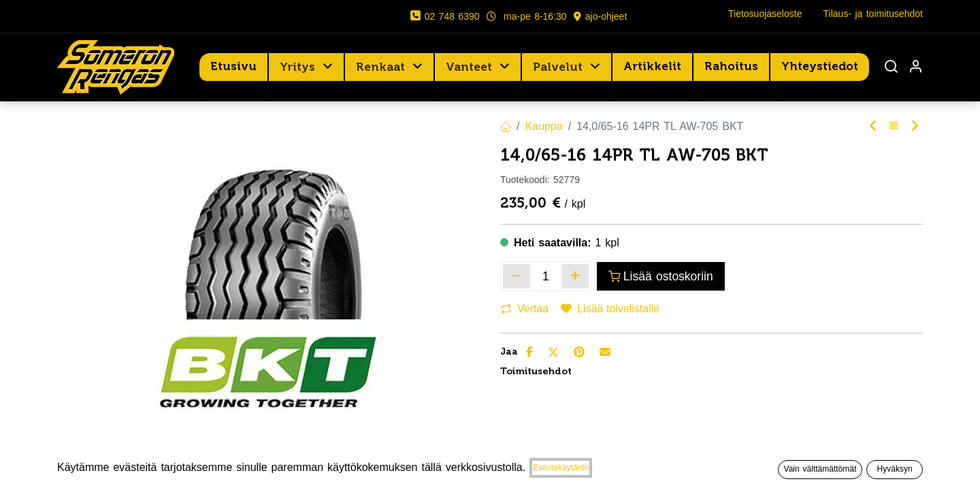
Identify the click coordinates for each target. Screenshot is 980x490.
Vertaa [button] (525, 309)
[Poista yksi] (517, 276)
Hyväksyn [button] (895, 469)
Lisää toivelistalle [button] (610, 309)
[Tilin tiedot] (915, 68)
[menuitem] (233, 67)
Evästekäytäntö (561, 468)
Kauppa (543, 126)
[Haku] (891, 68)
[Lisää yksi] (575, 276)
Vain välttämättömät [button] (820, 469)
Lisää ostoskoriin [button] (661, 276)
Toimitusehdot (536, 371)
